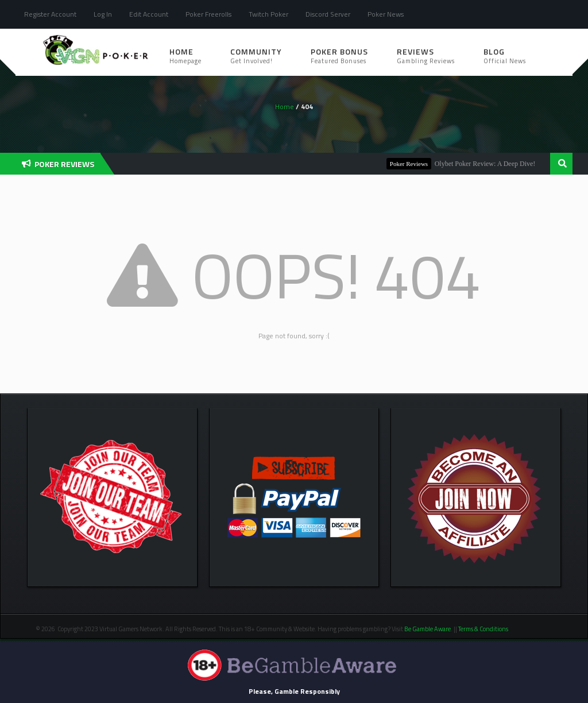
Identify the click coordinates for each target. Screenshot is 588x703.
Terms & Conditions (484, 629)
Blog (505, 55)
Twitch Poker (268, 14)
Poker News (386, 14)
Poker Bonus (339, 55)
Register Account (50, 14)
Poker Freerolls (208, 14)
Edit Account (149, 14)
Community (256, 55)
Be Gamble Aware (428, 629)
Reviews (426, 55)
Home (185, 55)
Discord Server (328, 14)
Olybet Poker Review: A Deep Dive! (490, 164)
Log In (103, 14)
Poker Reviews (414, 164)
